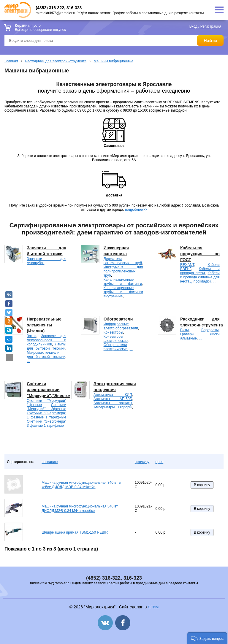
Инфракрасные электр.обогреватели (121, 326)
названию (50, 462)
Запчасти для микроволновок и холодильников (46, 340)
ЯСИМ (153, 607)
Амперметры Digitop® (113, 407)
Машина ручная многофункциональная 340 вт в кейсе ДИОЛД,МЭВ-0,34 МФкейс (81, 485)
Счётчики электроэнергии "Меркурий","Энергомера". (54, 390)
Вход (193, 26)
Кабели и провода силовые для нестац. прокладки (200, 277)
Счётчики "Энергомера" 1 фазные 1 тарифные (46, 415)
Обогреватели (118, 319)
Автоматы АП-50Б (113, 399)
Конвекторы (113, 332)
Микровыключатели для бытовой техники (46, 355)
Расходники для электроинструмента (56, 61)
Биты (185, 330)
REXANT (187, 265)
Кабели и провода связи (200, 271)
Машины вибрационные (113, 61)
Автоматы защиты (113, 403)
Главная (11, 61)
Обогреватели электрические (116, 347)
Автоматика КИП (113, 395)
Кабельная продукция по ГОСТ (200, 254)
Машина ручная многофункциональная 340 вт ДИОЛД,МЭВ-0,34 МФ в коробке (80, 509)
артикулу (142, 462)
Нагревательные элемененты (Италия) (44, 325)
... (126, 296)
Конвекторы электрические (116, 339)
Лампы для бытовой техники (46, 346)
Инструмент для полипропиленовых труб (123, 271)
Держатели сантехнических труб (123, 261)
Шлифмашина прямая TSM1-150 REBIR (75, 532)
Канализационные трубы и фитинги (123, 282)
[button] (207, 638)
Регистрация (211, 26)
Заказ (31, 336)
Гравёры (187, 334)
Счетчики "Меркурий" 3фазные (46, 407)
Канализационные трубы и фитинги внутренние (123, 292)
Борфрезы (210, 330)
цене (159, 462)
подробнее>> (136, 210)
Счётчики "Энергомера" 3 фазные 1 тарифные (46, 423)
